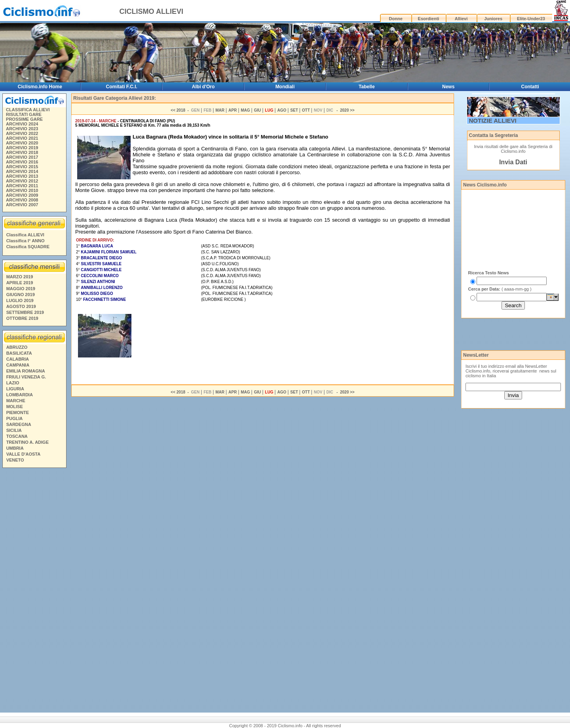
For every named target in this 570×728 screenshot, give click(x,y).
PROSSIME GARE (24, 119)
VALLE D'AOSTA (24, 454)
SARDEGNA (19, 424)
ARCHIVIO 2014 (22, 171)
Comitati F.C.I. (122, 87)
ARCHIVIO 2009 (22, 195)
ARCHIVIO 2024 (22, 124)
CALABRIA (18, 359)
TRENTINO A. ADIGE (28, 442)
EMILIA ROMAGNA (26, 371)
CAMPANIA (18, 365)
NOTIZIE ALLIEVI (493, 121)
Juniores (493, 19)
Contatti (530, 87)
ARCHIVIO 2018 (22, 152)
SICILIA (14, 430)
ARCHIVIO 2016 (22, 162)
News (448, 87)
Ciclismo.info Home (40, 87)
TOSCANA (17, 436)
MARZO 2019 (20, 277)
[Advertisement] (34, 591)
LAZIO (13, 383)
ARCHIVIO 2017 (22, 157)
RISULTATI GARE (24, 114)
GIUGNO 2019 (21, 295)
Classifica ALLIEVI (25, 235)
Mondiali (285, 87)
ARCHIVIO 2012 (22, 181)
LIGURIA (15, 389)
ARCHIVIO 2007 (22, 205)
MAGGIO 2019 (21, 289)
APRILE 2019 (20, 283)
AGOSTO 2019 (21, 306)
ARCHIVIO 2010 (22, 190)
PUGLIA (15, 418)
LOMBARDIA (20, 395)
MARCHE (16, 401)
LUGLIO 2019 (20, 300)
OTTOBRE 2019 (22, 318)
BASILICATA (19, 353)
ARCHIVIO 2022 (22, 133)
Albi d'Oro (203, 87)
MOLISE (15, 407)
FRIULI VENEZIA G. (26, 377)
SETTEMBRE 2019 (25, 312)
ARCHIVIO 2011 (22, 186)
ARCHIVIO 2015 (22, 167)
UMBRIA (15, 448)
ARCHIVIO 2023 (22, 129)
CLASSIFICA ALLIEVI (28, 110)
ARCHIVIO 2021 (22, 138)
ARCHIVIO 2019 (22, 148)
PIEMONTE (18, 412)
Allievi (461, 19)
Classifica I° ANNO (26, 241)
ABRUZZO (17, 347)
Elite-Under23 (531, 19)
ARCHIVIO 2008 (22, 200)
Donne (396, 19)
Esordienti (429, 19)
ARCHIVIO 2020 (22, 143)
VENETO (15, 460)
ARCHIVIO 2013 (22, 176)
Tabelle (367, 87)
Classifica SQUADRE (28, 247)
